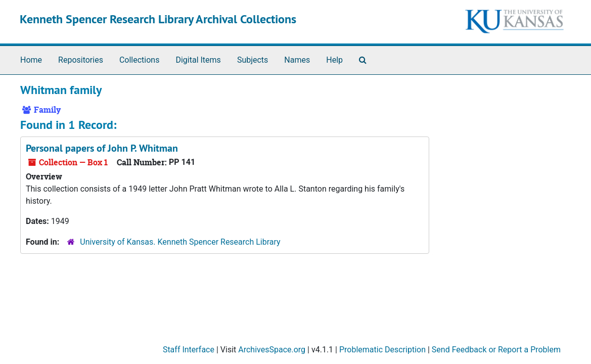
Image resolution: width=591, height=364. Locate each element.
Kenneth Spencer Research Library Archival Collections (158, 19)
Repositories (81, 60)
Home (31, 60)
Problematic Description (382, 350)
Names (297, 60)
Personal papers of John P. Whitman (102, 148)
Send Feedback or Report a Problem (496, 350)
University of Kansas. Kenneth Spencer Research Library (180, 242)
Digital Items (198, 60)
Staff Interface (189, 350)
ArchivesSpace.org (272, 350)
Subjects (253, 60)
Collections (140, 60)
